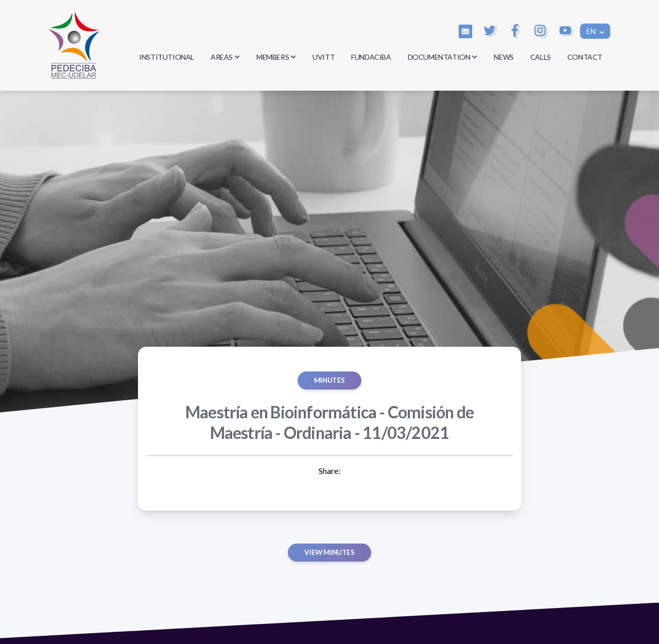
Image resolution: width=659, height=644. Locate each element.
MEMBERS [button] (276, 57)
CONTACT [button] (585, 57)
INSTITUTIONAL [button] (167, 57)
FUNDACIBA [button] (371, 57)
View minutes (329, 552)
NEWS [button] (504, 57)
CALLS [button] (541, 57)
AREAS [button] (225, 57)
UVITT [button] (324, 57)
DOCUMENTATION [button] (443, 57)
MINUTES (329, 380)
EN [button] (592, 31)
